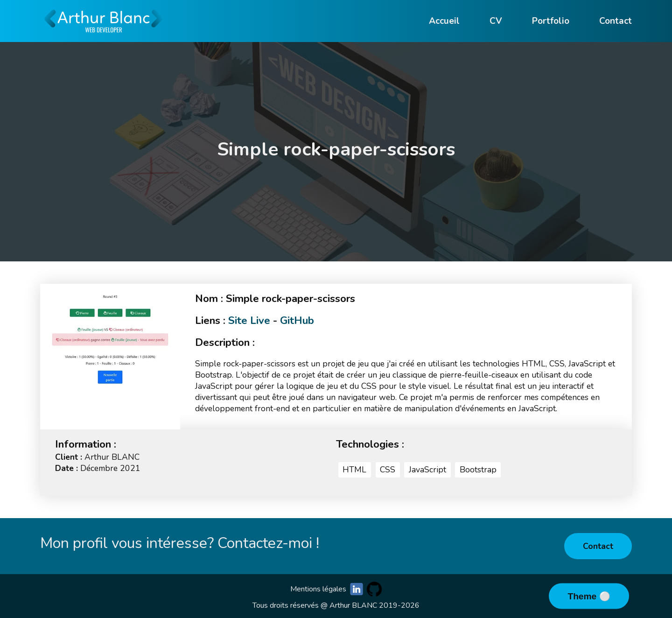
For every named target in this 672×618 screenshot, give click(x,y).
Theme (583, 596)
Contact (598, 546)
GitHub (297, 320)
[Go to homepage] (104, 37)
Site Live (249, 320)
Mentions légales (318, 589)
